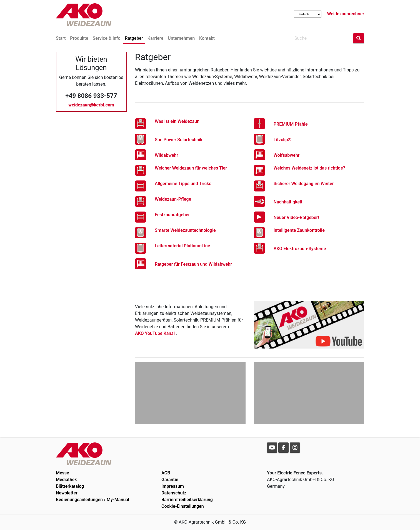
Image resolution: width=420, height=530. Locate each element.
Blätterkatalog (70, 486)
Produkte (79, 38)
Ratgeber (134, 38)
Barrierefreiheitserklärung (187, 500)
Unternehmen (181, 38)
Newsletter (67, 493)
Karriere (155, 38)
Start (61, 38)
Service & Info (107, 38)
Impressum (173, 486)
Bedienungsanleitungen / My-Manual (92, 500)
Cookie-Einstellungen (183, 506)
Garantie (170, 480)
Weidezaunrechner (346, 14)
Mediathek (66, 480)
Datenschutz (174, 493)
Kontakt (207, 38)
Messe (62, 473)
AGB (166, 473)
